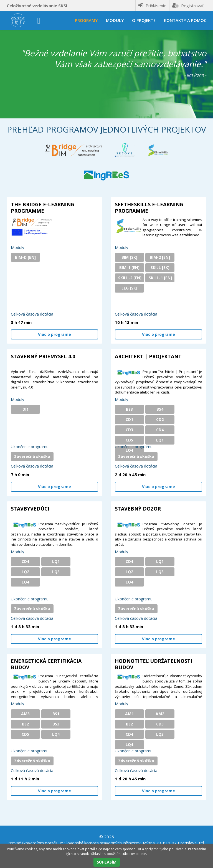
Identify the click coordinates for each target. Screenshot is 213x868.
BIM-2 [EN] (160, 257)
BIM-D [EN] (25, 257)
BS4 (160, 409)
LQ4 (129, 450)
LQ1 (160, 440)
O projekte (144, 20)
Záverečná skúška (32, 456)
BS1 (56, 714)
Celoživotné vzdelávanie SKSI (37, 6)
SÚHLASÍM (107, 862)
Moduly (115, 20)
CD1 (129, 419)
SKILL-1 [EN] (160, 278)
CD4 (160, 430)
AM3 (25, 714)
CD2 (160, 419)
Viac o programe (54, 334)
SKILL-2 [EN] (130, 278)
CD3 (129, 430)
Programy (86, 20)
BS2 (25, 724)
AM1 (129, 714)
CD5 (129, 440)
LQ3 (56, 572)
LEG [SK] (129, 288)
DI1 (26, 409)
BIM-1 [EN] (129, 267)
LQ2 (25, 572)
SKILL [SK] (160, 267)
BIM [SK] (129, 257)
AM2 (160, 714)
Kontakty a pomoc (185, 20)
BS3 (129, 409)
